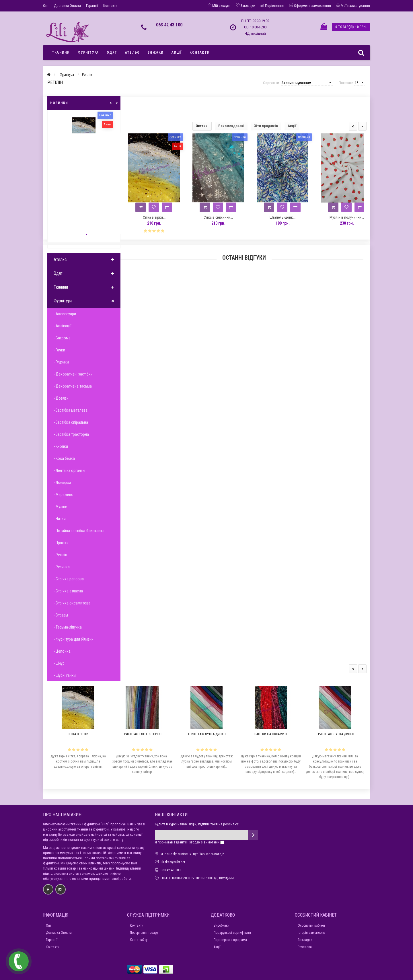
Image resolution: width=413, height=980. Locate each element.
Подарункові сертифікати (232, 933)
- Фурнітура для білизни (74, 639)
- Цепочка (62, 651)
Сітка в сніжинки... (218, 217)
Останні (202, 126)
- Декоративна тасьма (73, 386)
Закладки (305, 940)
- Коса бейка (64, 458)
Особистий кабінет (311, 925)
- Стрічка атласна (68, 591)
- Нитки (60, 519)
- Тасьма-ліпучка (68, 627)
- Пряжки (61, 543)
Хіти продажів (266, 126)
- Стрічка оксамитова (72, 603)
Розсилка (305, 947)
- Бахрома (62, 338)
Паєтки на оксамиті (271, 734)
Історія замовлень (311, 933)
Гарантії (92, 6)
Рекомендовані (231, 126)
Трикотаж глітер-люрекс (142, 734)
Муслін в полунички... (347, 217)
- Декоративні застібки (73, 374)
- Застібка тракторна (71, 434)
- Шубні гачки (65, 675)
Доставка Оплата (67, 6)
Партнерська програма (230, 940)
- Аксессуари (65, 314)
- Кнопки (61, 446)
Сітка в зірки (78, 734)
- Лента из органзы (69, 470)
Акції (177, 52)
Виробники (222, 925)
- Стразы (61, 615)
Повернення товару (144, 933)
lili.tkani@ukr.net (173, 862)
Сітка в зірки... (154, 217)
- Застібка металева (71, 410)
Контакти (110, 6)
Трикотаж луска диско (207, 734)
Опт (46, 6)
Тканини (61, 52)
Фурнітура (88, 52)
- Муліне (60, 507)
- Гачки (59, 350)
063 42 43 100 (169, 25)
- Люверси (62, 483)
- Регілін (60, 555)
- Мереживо (64, 495)
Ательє (132, 52)
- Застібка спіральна (71, 422)
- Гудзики (61, 362)
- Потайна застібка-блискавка (79, 531)
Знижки (156, 52)
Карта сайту (139, 940)
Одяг (112, 52)
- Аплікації (63, 326)
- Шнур (59, 663)
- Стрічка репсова (69, 579)
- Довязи (61, 398)
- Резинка (62, 567)
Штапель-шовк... (283, 217)
